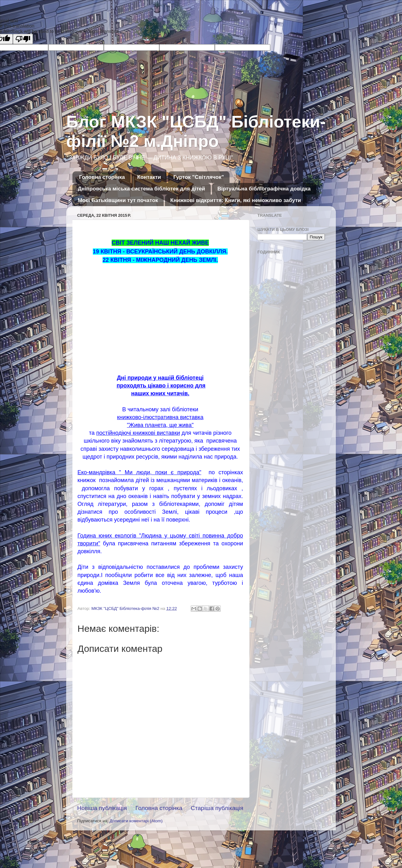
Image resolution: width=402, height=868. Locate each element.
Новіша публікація (102, 808)
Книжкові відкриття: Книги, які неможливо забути (236, 200)
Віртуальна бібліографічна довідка (264, 189)
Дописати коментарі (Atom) (136, 821)
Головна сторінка (102, 177)
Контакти (149, 177)
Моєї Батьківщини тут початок (118, 200)
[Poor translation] (23, 39)
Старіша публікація (217, 808)
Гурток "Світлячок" (199, 177)
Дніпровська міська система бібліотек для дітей (141, 189)
